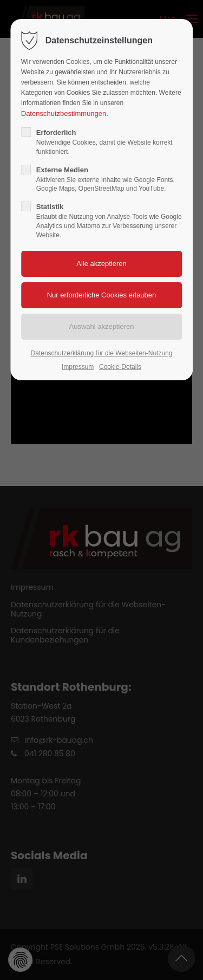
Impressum (78, 367)
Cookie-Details (120, 367)
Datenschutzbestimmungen (64, 113)
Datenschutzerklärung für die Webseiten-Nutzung (102, 353)
